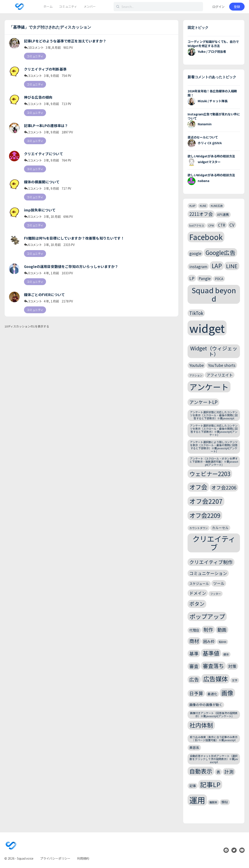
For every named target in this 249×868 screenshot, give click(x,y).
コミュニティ (35, 56)
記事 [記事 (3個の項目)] (193, 786)
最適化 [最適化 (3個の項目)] (212, 694)
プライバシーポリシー (55, 858)
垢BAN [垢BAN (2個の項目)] (222, 642)
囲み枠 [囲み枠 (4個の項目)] (209, 641)
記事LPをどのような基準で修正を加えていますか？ (65, 41)
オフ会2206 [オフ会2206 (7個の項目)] (224, 487)
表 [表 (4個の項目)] (218, 772)
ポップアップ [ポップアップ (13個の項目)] (207, 616)
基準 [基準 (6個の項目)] (194, 653)
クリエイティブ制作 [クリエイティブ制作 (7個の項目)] (211, 562)
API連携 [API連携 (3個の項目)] (223, 214)
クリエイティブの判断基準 (45, 69)
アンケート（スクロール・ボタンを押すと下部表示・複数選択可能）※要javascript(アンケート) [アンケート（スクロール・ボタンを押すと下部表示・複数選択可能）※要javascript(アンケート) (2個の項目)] (214, 461)
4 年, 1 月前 (51, 273)
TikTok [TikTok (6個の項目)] (196, 313)
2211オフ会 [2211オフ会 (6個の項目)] (201, 214)
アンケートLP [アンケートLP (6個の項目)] (203, 402)
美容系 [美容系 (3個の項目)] (194, 747)
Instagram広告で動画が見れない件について (214, 116)
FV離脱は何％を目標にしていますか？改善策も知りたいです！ (74, 238)
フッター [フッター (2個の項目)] (216, 594)
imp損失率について (40, 210)
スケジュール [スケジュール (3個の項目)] (199, 583)
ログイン (218, 7)
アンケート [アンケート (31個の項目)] (209, 387)
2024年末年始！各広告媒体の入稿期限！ (212, 93)
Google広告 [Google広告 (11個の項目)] (220, 252)
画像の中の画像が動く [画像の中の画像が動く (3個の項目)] (206, 705)
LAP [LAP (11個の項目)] (217, 266)
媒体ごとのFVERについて (44, 295)
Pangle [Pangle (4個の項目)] (205, 278)
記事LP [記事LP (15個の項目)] (210, 784)
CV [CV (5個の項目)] (232, 225)
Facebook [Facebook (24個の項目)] (206, 237)
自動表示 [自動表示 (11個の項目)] (201, 771)
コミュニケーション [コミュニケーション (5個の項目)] (208, 573)
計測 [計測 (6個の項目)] (229, 772)
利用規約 (83, 858)
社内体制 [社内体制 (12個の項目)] (201, 725)
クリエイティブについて (43, 154)
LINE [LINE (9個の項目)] (232, 266)
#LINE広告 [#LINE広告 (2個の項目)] (217, 206)
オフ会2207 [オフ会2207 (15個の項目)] (206, 501)
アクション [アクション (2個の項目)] (196, 375)
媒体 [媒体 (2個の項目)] (226, 654)
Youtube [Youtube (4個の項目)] (197, 365)
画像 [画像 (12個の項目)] (227, 693)
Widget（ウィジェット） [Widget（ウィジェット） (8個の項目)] (214, 351)
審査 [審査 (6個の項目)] (194, 666)
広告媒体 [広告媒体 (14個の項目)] (216, 679)
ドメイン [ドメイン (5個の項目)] (198, 593)
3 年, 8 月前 (53, 47)
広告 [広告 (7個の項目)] (194, 679)
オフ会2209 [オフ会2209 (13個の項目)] (205, 515)
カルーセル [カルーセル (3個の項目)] (220, 528)
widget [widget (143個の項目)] (207, 328)
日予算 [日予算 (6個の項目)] (196, 693)
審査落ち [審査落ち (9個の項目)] (213, 666)
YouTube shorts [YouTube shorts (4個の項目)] (222, 365)
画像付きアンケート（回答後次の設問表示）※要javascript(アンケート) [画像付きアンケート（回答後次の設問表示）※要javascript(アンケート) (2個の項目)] (214, 714)
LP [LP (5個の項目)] (192, 278)
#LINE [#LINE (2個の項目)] (203, 206)
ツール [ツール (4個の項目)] (219, 583)
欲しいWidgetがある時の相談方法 (211, 156)
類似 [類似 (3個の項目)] (225, 802)
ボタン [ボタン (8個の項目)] (197, 604)
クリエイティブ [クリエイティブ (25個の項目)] (214, 543)
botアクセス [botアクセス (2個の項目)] (197, 225)
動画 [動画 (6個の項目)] (222, 630)
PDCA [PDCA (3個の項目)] (219, 279)
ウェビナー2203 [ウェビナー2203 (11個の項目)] (210, 474)
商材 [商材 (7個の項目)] (194, 641)
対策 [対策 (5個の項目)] (232, 666)
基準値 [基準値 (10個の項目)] (211, 653)
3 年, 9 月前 (51, 76)
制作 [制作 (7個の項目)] (208, 629)
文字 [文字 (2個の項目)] (235, 680)
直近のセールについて (203, 137)
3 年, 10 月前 (52, 217)
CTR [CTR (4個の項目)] (222, 225)
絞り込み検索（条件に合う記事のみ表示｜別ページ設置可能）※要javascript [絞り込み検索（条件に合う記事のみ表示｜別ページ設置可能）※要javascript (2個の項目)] (214, 738)
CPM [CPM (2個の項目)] (211, 225)
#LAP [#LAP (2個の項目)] (192, 206)
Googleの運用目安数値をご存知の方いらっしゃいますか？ (71, 267)
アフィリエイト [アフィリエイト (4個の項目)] (220, 375)
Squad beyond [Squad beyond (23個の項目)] (214, 294)
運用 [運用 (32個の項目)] (197, 800)
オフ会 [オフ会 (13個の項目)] (198, 487)
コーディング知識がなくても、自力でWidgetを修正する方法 (213, 44)
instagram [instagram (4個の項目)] (198, 267)
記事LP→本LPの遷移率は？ (46, 126)
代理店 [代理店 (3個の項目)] (194, 630)
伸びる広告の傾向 (38, 97)
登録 (237, 7)
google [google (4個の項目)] (195, 253)
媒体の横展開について (42, 182)
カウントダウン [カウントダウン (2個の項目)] (199, 528)
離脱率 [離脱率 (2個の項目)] (213, 802)
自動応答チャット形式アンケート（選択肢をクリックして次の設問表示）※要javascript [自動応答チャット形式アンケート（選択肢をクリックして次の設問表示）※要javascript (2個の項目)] (214, 759)
